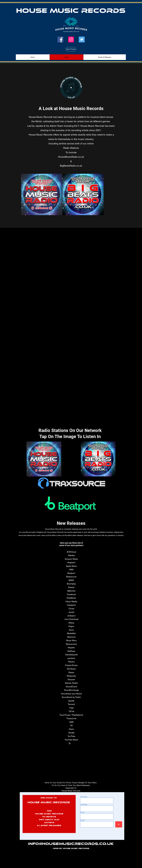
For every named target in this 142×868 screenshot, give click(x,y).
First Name (84, 797)
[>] (119, 824)
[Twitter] (82, 39)
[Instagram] (71, 39)
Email (82, 820)
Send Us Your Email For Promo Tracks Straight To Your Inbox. (71, 783)
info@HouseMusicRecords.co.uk (71, 844)
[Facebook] (60, 39)
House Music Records (71, 11)
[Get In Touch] (71, 49)
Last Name (84, 805)
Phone (82, 812)
